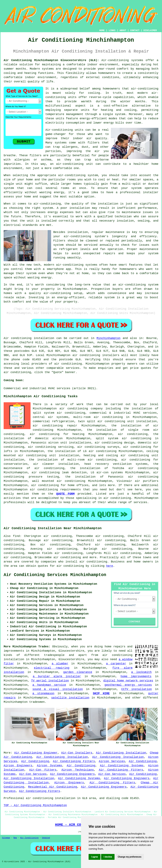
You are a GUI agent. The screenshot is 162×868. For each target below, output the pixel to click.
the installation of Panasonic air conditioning (112, 477)
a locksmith (141, 672)
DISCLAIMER (150, 30)
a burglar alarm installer (57, 676)
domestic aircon (49, 438)
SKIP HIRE (101, 693)
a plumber (60, 664)
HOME (102, 30)
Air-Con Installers (77, 753)
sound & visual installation (58, 689)
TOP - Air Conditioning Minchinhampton (35, 805)
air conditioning (68, 364)
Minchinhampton (108, 338)
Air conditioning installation (29, 338)
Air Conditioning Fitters (74, 761)
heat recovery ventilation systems (116, 464)
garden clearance (78, 672)
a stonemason (43, 693)
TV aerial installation (50, 681)
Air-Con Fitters (43, 770)
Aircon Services (112, 761)
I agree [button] (95, 857)
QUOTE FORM (65, 494)
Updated (46, 838)
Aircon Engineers (18, 766)
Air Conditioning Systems (122, 766)
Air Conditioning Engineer (36, 753)
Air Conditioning (35, 761)
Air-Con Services (33, 774)
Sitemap (6, 838)
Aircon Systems (49, 766)
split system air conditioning (123, 438)
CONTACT (135, 30)
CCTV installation (137, 689)
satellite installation (70, 698)
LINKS (112, 30)
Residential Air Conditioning (53, 787)
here (110, 566)
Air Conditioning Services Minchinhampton (55, 575)
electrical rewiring (52, 668)
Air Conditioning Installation (121, 753)
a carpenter (116, 664)
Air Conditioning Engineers (72, 774)
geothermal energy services (128, 685)
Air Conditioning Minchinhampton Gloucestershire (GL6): (51, 60)
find (16, 536)
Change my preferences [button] (129, 857)
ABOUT (123, 30)
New (15, 838)
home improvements (136, 676)
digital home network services (128, 681)
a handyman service (49, 685)
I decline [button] (108, 857)
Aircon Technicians (78, 770)
